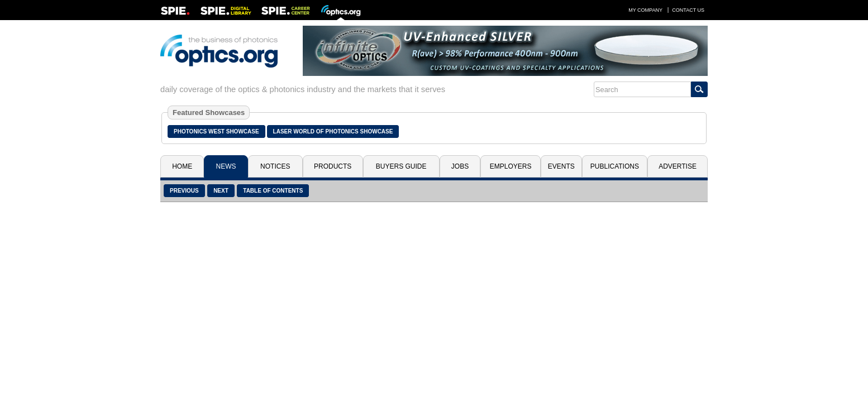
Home (182, 166)
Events (561, 166)
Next (221, 191)
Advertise (678, 166)
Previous (184, 191)
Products (333, 166)
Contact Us (688, 10)
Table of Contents (273, 191)
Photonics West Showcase (216, 131)
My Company (645, 10)
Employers (511, 166)
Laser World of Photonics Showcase (333, 131)
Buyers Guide (401, 166)
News (226, 166)
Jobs (460, 166)
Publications (615, 166)
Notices (275, 166)
